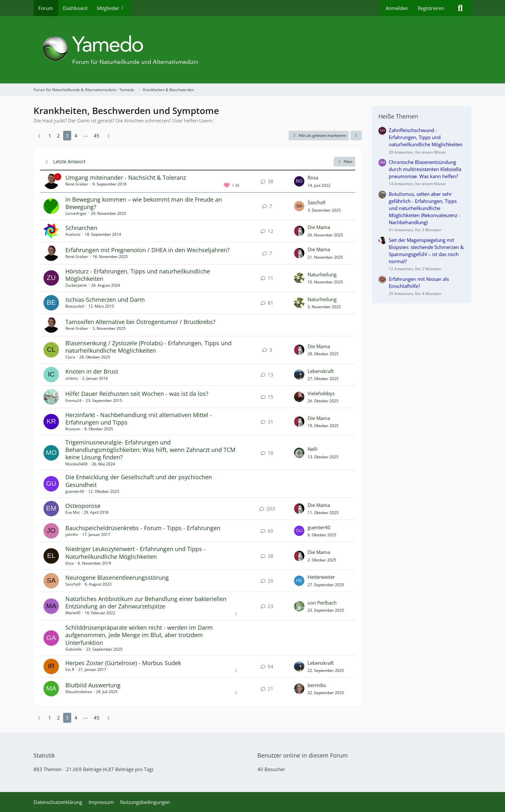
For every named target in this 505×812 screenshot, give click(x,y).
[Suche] (460, 8)
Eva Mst (72, 512)
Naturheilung (322, 274)
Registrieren (431, 8)
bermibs (317, 685)
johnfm (72, 535)
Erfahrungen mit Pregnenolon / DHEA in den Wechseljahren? (148, 250)
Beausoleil (75, 306)
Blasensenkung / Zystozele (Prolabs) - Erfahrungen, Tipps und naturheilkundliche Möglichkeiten (148, 347)
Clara (70, 357)
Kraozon (73, 429)
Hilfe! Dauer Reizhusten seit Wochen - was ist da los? (137, 394)
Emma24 (73, 401)
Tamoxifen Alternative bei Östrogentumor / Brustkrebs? (140, 322)
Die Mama (319, 227)
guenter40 (75, 491)
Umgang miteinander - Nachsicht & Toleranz (126, 177)
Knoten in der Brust (92, 371)
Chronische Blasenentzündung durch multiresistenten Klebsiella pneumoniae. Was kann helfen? (425, 169)
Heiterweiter (321, 577)
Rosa (313, 177)
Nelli (313, 449)
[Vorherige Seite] (39, 136)
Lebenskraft (321, 371)
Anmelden (397, 8)
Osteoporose (83, 506)
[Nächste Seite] (109, 136)
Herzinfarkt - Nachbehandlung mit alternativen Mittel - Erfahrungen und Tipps (139, 419)
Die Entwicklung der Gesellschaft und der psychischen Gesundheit (139, 481)
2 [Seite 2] (58, 136)
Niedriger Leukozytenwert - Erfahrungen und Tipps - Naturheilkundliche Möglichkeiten (135, 553)
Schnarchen (81, 228)
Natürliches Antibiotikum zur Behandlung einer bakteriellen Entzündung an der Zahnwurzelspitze (146, 602)
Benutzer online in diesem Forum (303, 755)
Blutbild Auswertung (93, 685)
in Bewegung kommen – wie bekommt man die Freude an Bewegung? (144, 203)
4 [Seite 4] (76, 136)
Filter (344, 162)
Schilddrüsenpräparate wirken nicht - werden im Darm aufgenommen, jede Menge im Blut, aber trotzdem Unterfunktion (139, 635)
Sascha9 (317, 202)
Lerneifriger (76, 213)
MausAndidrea (79, 692)
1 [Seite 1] (50, 136)
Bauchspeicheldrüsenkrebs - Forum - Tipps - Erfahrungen (143, 528)
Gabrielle (74, 649)
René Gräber (77, 184)
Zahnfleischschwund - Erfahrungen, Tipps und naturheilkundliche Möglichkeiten (426, 137)
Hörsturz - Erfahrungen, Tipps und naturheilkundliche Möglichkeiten (138, 275)
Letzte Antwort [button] (69, 161)
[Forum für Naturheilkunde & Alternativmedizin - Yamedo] (252, 50)
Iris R (70, 669)
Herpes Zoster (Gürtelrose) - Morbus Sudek (123, 663)
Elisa (70, 563)
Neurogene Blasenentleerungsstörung (117, 578)
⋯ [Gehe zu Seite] (86, 136)
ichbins (72, 378)
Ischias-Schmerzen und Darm (105, 300)
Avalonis (73, 234)
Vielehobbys (321, 393)
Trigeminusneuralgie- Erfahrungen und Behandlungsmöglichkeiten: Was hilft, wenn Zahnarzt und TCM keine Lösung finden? (150, 450)
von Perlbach (322, 603)
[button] (356, 136)
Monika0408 (76, 464)
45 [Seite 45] (97, 136)
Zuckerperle (76, 285)
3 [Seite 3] (67, 136)
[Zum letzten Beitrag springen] (299, 181)
